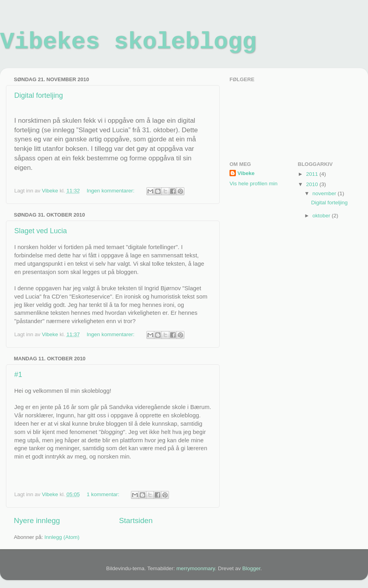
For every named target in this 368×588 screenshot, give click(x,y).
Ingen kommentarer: (111, 191)
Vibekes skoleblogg (128, 42)
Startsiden (136, 520)
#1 (18, 375)
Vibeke (246, 173)
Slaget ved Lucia (41, 231)
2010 (313, 184)
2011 (313, 174)
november (325, 193)
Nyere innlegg (37, 520)
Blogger (251, 568)
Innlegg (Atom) (62, 537)
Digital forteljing (39, 95)
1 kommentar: (104, 494)
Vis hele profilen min (253, 184)
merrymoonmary (196, 568)
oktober (322, 216)
